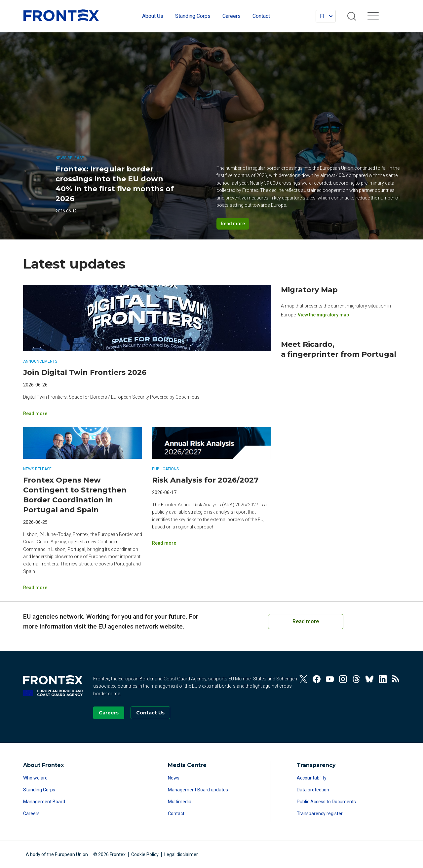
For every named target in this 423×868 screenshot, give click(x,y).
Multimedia (180, 802)
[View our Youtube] (330, 679)
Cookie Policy (145, 854)
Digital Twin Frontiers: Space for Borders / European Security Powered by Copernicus (111, 397)
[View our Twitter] (303, 679)
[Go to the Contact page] (150, 713)
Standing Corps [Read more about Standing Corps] (39, 790)
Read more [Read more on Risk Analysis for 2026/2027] (164, 543)
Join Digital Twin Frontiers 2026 (85, 372)
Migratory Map (309, 290)
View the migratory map (323, 314)
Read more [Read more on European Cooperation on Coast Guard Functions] (306, 621)
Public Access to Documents (326, 802)
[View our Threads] (356, 679)
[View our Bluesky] (369, 679)
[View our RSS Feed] (396, 679)
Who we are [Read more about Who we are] (35, 778)
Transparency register (320, 814)
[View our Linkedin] (383, 679)
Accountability (312, 778)
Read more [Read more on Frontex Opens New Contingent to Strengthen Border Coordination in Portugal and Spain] (35, 588)
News (174, 778)
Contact (176, 814)
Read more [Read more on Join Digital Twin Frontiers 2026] (35, 414)
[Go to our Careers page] (109, 713)
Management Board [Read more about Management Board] (44, 802)
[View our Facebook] (317, 679)
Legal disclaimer (181, 854)
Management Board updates (198, 790)
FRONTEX (61, 15)
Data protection (313, 790)
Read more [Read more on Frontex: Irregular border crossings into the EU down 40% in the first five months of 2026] (233, 224)
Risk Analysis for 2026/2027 (205, 480)
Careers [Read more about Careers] (31, 814)
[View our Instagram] (343, 679)
